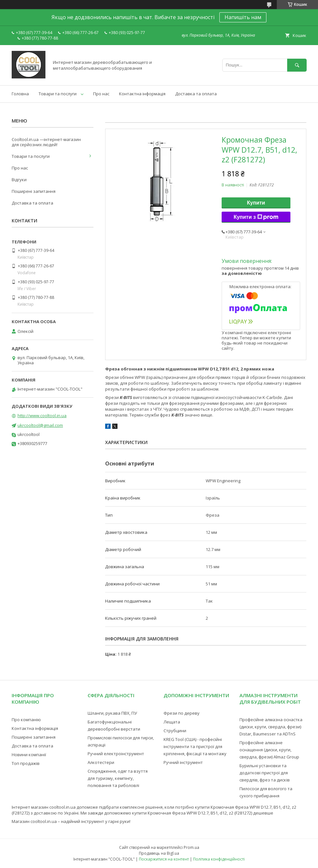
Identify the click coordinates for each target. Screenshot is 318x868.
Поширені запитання (34, 191)
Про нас (101, 94)
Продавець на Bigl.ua (159, 853)
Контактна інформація (142, 94)
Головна (20, 94)
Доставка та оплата (196, 94)
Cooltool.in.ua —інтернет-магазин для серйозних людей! (46, 142)
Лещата (172, 722)
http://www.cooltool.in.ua (42, 416)
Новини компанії (29, 755)
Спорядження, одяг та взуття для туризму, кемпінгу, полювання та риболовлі (118, 778)
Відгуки (19, 180)
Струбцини (175, 731)
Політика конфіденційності (219, 859)
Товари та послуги (58, 94)
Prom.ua (191, 847)
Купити (256, 203)
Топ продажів (26, 763)
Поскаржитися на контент (164, 859)
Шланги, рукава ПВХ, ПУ (112, 713)
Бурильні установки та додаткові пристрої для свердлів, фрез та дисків (265, 773)
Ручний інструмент (183, 762)
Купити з (256, 217)
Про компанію (26, 720)
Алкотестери (101, 762)
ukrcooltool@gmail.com (40, 425)
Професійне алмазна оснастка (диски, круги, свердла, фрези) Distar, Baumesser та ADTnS (271, 727)
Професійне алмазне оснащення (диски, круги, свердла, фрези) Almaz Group (269, 750)
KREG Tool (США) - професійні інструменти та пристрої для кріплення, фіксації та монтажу (195, 746)
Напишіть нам (243, 17)
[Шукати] (297, 65)
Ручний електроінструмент (116, 754)
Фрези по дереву (182, 713)
